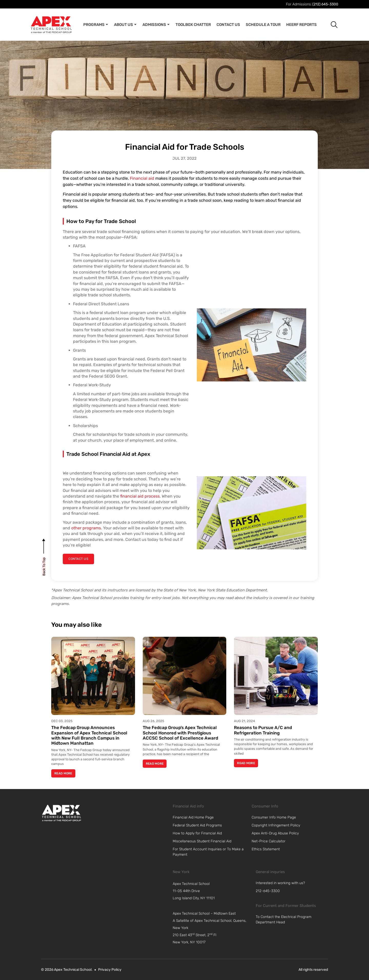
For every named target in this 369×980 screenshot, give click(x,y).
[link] (61, 813)
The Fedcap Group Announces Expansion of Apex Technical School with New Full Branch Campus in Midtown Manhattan (89, 735)
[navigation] (212, 891)
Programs (96, 25)
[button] (330, 24)
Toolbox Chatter (193, 25)
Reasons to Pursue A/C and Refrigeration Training (263, 730)
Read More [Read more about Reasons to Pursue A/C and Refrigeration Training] (246, 763)
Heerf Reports (301, 25)
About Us (125, 25)
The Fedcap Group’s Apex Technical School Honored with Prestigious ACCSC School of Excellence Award (180, 733)
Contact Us (228, 25)
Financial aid (142, 178)
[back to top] (44, 566)
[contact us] (78, 559)
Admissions (156, 25)
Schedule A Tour (263, 25)
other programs (86, 528)
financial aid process (140, 496)
